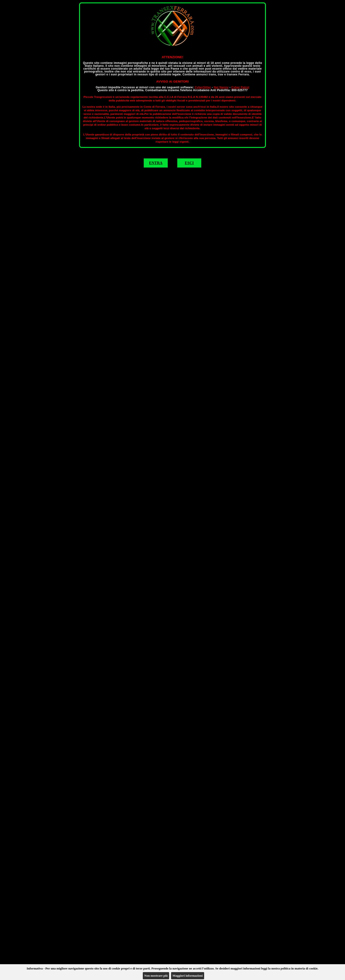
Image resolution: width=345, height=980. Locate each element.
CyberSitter (203, 87)
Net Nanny (221, 87)
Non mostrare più (156, 976)
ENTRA (156, 163)
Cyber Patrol (240, 87)
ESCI (189, 163)
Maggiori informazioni (188, 976)
